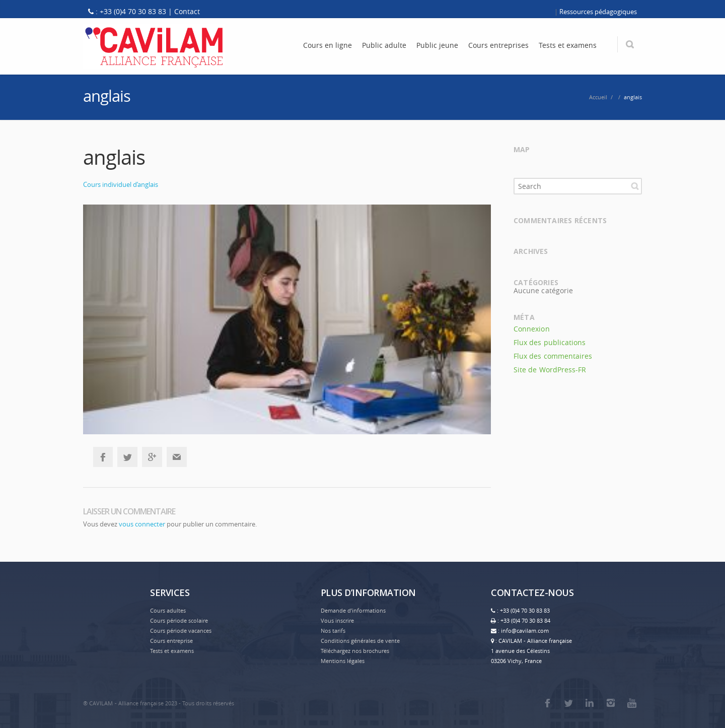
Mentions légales (343, 661)
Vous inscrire (337, 620)
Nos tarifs (333, 631)
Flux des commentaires (553, 356)
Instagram (611, 703)
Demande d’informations (353, 610)
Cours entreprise (171, 641)
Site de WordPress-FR (550, 370)
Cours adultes (168, 610)
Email (177, 457)
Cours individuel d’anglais (121, 184)
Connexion (532, 329)
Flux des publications (550, 342)
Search (635, 186)
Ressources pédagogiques (598, 12)
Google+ (152, 457)
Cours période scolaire (179, 620)
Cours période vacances (181, 631)
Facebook (103, 457)
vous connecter (142, 524)
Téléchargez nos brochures (355, 651)
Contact (187, 11)
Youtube (632, 703)
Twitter (127, 457)
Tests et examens (172, 651)
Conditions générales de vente (360, 641)
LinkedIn (590, 703)
